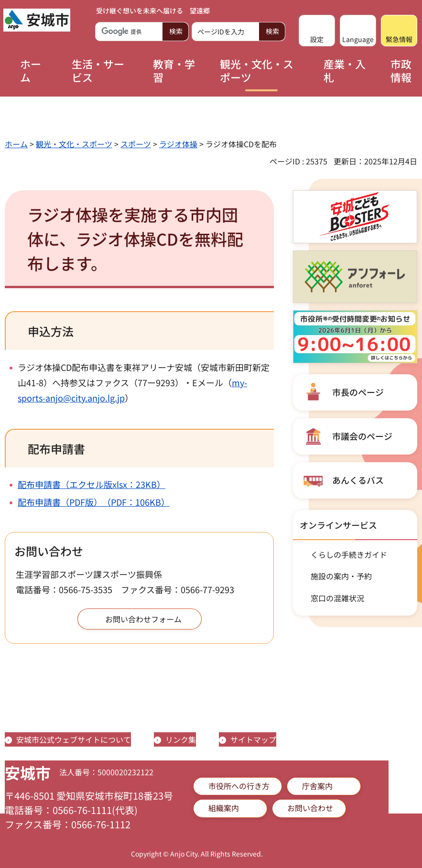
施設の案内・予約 (341, 576)
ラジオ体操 (178, 144)
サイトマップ (253, 739)
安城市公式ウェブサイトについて (74, 739)
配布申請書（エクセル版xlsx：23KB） (92, 484)
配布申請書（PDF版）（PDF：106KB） (94, 502)
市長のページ (358, 392)
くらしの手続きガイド (349, 554)
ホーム (16, 144)
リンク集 (181, 739)
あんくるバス (358, 480)
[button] (317, 31)
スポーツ (136, 144)
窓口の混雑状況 (337, 598)
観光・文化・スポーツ (74, 144)
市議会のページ (362, 436)
